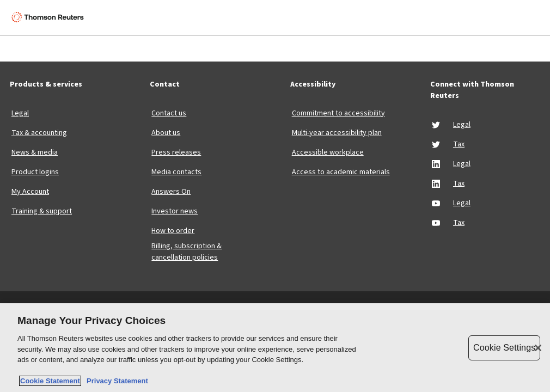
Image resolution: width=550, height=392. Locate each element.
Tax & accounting (39, 133)
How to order (173, 231)
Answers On (171, 192)
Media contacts (176, 172)
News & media (35, 152)
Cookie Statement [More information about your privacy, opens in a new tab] (50, 381)
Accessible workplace (328, 152)
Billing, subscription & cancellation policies (187, 252)
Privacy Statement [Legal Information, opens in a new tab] (115, 381)
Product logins (35, 172)
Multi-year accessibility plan (337, 133)
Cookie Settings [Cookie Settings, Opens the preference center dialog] (504, 348)
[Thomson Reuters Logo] (50, 17)
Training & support (42, 211)
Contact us (169, 113)
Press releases (176, 152)
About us (166, 133)
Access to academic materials (341, 172)
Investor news (175, 211)
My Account (30, 192)
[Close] (538, 348)
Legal (20, 113)
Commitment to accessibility (338, 113)
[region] (275, 348)
